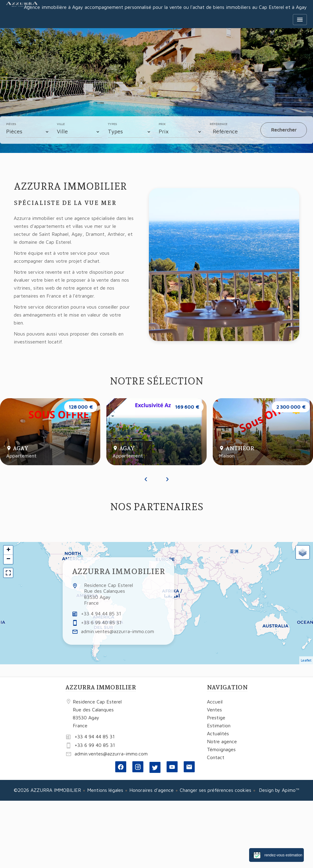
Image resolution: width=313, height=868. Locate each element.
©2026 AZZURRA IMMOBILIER (47, 790)
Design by (278, 790)
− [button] (8, 559)
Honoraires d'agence (151, 790)
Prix (162, 124)
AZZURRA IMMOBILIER (118, 571)
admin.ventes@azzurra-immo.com (118, 631)
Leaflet (306, 660)
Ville (61, 124)
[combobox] (29, 132)
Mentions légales (105, 790)
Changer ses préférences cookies (215, 790)
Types (112, 124)
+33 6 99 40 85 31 (101, 622)
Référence (219, 124)
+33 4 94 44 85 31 (101, 614)
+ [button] (8, 550)
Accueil (22, 12)
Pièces (11, 124)
